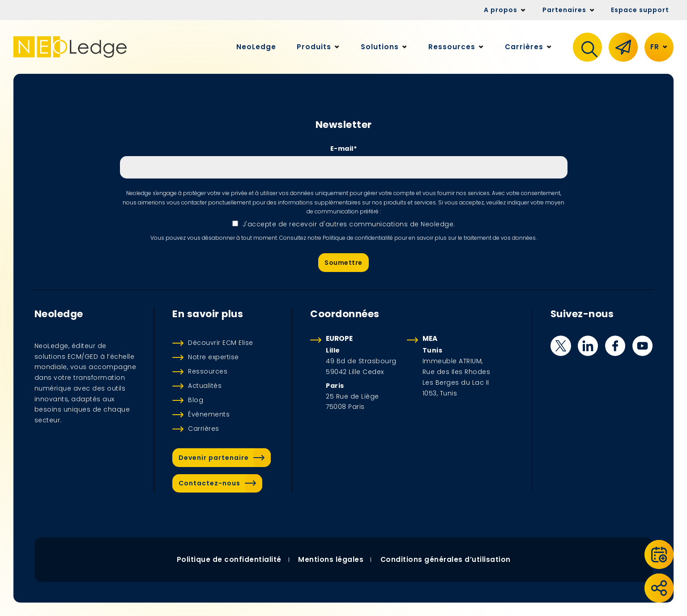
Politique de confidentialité (229, 559)
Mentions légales (331, 559)
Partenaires (564, 10)
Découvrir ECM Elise (221, 343)
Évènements (209, 414)
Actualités (205, 386)
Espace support (640, 10)
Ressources (208, 371)
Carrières (204, 429)
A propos (501, 10)
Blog (196, 400)
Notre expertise (213, 357)
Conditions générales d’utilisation (445, 559)
